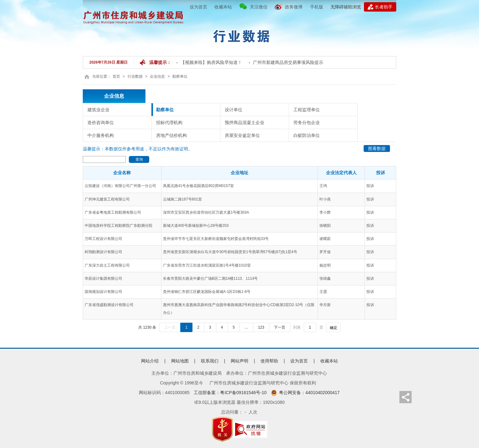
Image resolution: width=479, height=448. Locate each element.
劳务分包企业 (307, 122)
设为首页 (198, 7)
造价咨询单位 (101, 122)
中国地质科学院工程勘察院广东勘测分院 (118, 226)
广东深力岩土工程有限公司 (107, 265)
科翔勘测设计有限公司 (103, 252)
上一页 (170, 327)
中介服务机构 (101, 135)
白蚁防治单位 (307, 135)
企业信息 (157, 76)
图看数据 (377, 148)
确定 (334, 328)
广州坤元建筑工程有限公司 (107, 199)
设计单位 (234, 110)
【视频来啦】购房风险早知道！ (211, 62)
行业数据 (135, 76)
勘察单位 (180, 76)
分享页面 (405, 397)
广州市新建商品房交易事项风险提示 (288, 62)
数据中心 (241, 34)
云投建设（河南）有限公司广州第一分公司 (120, 186)
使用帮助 (269, 361)
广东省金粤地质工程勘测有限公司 (113, 212)
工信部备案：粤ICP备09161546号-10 (230, 393)
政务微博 (294, 7)
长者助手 (380, 7)
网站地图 (180, 361)
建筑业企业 (98, 110)
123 (261, 327)
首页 (116, 76)
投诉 (370, 186)
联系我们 (210, 361)
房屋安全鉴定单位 (242, 135)
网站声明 (239, 361)
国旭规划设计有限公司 (103, 292)
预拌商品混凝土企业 (245, 122)
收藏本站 (223, 7)
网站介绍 (150, 361)
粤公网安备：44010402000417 (305, 393)
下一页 (280, 327)
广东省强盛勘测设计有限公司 (109, 305)
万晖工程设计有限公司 (103, 239)
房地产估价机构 (171, 135)
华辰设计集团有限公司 (103, 279)
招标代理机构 (169, 122)
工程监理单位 (307, 110)
